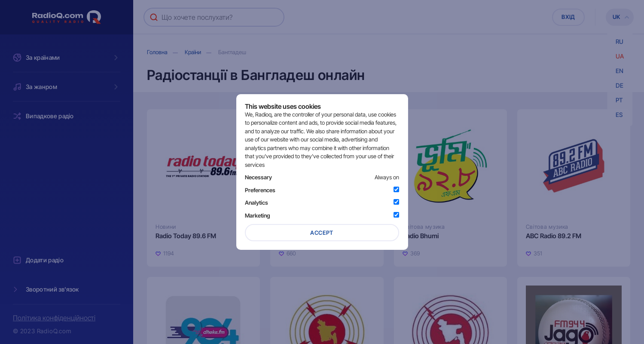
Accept (322, 233)
